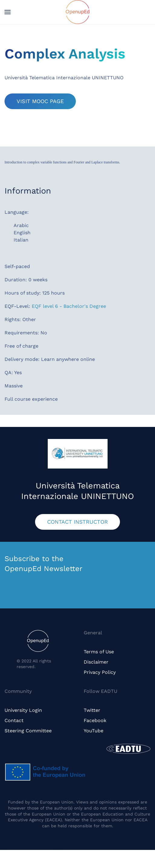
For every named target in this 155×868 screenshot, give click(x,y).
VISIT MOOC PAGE (40, 101)
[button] (8, 12)
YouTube (94, 731)
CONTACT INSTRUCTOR (77, 522)
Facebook (95, 720)
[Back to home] (78, 12)
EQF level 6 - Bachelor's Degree (69, 306)
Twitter (92, 710)
